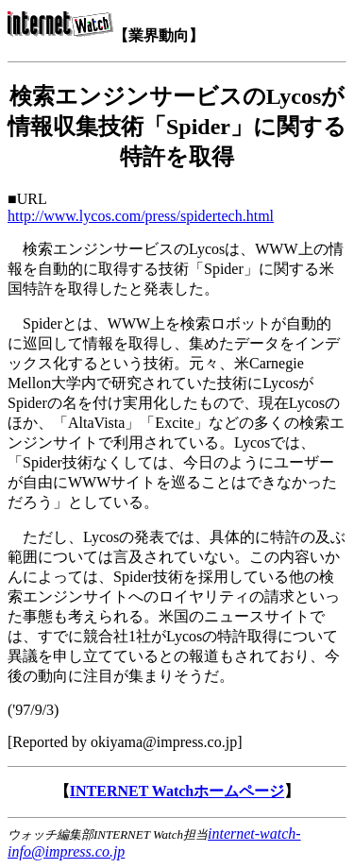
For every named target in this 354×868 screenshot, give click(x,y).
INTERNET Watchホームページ (177, 791)
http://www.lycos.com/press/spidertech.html (141, 216)
